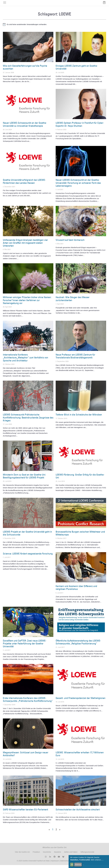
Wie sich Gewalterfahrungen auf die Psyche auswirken (25, 70)
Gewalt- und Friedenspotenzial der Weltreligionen (81, 701)
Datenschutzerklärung (68, 864)
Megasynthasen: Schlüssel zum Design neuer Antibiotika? (26, 757)
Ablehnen (78, 864)
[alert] (54, 27)
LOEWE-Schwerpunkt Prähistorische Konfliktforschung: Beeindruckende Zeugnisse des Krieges (28, 420)
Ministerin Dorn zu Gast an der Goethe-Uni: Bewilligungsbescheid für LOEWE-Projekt (24, 479)
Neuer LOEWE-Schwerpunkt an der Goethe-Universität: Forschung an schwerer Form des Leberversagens (78, 186)
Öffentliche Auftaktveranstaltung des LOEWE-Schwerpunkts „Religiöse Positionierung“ (78, 645)
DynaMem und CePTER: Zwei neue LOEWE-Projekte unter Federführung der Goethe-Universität (25, 646)
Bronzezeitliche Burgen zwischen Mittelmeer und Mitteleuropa (80, 536)
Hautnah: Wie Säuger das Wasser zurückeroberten (73, 302)
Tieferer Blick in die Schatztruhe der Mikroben (79, 418)
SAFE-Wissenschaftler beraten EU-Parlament (25, 812)
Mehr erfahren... (97, 860)
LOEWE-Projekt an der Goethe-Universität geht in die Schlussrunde (27, 536)
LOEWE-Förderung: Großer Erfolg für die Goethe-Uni (80, 479)
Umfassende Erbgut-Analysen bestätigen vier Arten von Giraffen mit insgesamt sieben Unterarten (25, 246)
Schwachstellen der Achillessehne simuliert (78, 812)
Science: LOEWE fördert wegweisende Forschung (28, 556)
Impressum (55, 864)
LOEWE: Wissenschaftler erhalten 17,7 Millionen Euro (80, 757)
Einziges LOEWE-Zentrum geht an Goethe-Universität (77, 70)
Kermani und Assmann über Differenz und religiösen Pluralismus (76, 591)
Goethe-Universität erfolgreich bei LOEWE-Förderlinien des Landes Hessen (24, 184)
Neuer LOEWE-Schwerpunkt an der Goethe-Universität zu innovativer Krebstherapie (25, 127)
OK (72, 864)
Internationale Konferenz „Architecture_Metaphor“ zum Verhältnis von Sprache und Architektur (26, 361)
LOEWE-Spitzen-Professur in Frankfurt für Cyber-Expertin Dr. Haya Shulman (80, 127)
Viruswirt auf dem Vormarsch (70, 243)
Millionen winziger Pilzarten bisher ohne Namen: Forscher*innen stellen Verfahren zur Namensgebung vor (27, 303)
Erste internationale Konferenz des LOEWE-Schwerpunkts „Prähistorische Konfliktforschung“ (28, 702)
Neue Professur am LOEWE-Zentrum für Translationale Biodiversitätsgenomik (75, 359)
